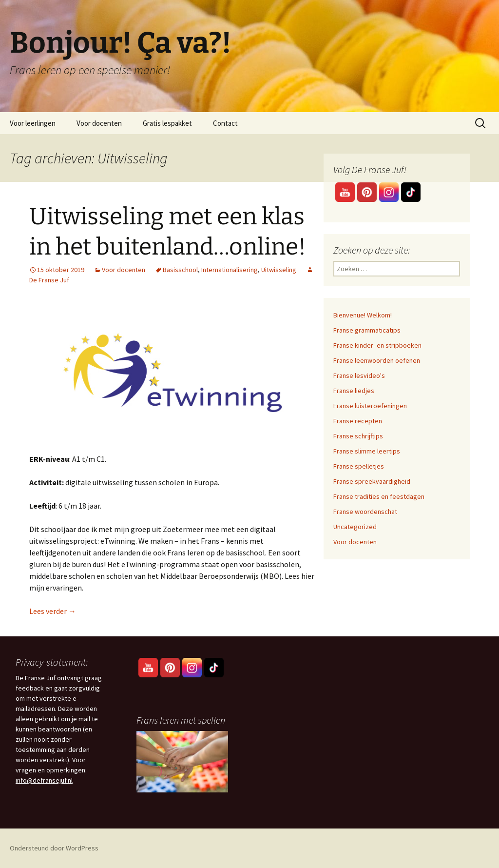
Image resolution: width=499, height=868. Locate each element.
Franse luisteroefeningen (370, 406)
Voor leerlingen (33, 123)
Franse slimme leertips (367, 451)
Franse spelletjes (359, 466)
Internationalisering (230, 270)
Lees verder (53, 611)
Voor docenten (99, 123)
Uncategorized (355, 527)
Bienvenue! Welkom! (363, 315)
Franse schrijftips (358, 436)
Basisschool (180, 270)
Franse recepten (358, 421)
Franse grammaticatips (367, 330)
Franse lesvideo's (359, 375)
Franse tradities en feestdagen (379, 496)
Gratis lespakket (167, 123)
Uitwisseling (279, 270)
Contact (225, 123)
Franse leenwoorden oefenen (377, 360)
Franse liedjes (354, 391)
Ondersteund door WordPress (54, 848)
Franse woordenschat (365, 512)
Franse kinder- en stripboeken (377, 345)
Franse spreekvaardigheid (372, 481)
